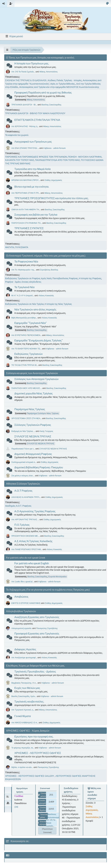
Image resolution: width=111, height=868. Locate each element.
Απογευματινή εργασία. (22, 628)
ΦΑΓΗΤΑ (10, 247)
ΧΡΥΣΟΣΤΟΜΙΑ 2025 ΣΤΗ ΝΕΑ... (26, 418)
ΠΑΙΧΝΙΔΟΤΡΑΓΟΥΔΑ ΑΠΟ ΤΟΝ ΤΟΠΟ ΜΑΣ (57, 160)
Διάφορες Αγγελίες (25, 649)
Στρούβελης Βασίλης (49, 270)
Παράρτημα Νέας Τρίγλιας (30, 409)
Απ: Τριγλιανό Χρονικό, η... (23, 710)
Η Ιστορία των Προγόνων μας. (32, 63)
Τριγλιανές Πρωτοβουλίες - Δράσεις (35, 671)
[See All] (7, 50)
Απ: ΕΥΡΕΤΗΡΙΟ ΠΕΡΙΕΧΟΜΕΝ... (26, 335)
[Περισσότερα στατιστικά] (47, 831)
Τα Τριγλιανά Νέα (24, 287)
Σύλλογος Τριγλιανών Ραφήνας (33, 425)
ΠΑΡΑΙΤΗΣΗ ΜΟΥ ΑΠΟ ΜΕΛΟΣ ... (27, 388)
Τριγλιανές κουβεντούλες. (29, 701)
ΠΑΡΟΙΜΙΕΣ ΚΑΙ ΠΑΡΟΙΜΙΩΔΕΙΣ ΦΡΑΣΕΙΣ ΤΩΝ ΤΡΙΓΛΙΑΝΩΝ (36, 157)
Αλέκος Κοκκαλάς (46, 295)
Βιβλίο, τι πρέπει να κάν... (22, 767)
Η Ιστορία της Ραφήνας (90, 278)
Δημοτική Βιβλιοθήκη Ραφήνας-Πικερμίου (39, 467)
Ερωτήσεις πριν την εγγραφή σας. (34, 736)
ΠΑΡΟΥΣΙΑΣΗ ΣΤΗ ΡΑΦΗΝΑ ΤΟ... (27, 223)
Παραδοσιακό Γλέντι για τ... (23, 449)
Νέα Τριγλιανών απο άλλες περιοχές (35, 309)
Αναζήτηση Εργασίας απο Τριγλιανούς (37, 617)
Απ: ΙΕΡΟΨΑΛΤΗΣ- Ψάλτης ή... (25, 126)
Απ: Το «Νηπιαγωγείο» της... (23, 270)
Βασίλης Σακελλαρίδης (52, 105)
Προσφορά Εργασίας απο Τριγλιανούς (37, 633)
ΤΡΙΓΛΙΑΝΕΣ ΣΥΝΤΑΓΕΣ (29, 228)
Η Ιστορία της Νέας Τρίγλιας (58, 304)
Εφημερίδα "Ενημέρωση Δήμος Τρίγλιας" (39, 340)
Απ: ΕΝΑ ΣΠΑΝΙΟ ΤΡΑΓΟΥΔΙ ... (25, 148)
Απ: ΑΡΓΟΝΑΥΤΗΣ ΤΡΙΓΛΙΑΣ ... (25, 519)
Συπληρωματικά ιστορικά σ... (24, 462)
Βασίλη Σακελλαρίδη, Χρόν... (24, 696)
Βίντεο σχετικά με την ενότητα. (32, 187)
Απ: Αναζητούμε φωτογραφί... (24, 657)
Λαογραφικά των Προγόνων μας (33, 142)
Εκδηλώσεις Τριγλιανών (29, 354)
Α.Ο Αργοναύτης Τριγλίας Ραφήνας (35, 511)
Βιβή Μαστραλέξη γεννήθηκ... (24, 318)
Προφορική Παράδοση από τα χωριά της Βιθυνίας (43, 92)
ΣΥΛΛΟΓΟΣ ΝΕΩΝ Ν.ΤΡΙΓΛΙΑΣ (33, 436)
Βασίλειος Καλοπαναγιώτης (55, 816)
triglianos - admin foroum (54, 148)
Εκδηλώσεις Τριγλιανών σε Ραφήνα (23, 278)
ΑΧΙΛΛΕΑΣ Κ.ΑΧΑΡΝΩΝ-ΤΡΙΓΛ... (26, 497)
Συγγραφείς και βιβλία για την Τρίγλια (36, 215)
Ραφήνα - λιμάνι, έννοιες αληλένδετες (23, 282)
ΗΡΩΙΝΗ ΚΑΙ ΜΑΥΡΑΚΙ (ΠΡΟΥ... (26, 180)
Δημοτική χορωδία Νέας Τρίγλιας (34, 393)
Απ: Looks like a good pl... (23, 581)
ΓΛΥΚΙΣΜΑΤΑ (21, 247)
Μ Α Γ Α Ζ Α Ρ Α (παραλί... (23, 295)
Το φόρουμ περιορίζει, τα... (23, 748)
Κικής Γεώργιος (47, 431)
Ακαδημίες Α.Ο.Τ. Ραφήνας (18, 506)
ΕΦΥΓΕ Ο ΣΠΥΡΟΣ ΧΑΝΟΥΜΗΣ (26, 603)
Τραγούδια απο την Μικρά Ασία (33, 169)
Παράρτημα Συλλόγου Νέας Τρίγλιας (43, 413)
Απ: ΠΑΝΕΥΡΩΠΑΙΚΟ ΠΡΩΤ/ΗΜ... (27, 549)
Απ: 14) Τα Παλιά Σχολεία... (23, 72)
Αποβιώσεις (21, 597)
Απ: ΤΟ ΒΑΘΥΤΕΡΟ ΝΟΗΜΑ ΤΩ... (26, 349)
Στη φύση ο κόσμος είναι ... (23, 476)
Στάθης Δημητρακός (53, 180)
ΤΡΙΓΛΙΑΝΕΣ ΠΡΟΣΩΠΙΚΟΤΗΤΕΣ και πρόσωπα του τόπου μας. (52, 198)
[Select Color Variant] (107, 4)
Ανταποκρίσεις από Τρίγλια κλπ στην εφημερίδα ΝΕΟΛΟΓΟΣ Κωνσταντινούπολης (59, 87)
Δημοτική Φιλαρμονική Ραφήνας (33, 454)
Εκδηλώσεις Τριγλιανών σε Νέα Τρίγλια (24, 304)
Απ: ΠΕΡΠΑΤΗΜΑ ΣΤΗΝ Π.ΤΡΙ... (26, 193)
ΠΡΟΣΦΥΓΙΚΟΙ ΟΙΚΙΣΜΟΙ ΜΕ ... (26, 536)
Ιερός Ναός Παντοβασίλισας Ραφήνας (59, 278)
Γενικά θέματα (23, 716)
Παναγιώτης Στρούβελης (47, 628)
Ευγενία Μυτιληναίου (57, 576)
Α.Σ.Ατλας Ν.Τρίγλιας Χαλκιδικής (33, 541)
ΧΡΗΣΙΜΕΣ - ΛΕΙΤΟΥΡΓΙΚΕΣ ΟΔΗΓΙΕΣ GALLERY (30, 776)
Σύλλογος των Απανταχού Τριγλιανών (36, 379)
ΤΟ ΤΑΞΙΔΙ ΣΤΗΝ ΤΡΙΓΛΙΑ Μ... (25, 365)
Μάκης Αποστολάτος (49, 72)
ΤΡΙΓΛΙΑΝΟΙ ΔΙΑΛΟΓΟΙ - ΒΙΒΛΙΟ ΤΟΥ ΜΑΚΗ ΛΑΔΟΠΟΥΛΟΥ (35, 113)
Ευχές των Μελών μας (27, 688)
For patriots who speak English (32, 563)
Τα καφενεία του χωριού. (17, 135)
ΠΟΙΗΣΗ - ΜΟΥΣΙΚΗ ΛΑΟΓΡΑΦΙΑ (85, 157)
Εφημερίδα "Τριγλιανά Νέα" (31, 323)
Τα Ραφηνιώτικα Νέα (26, 261)
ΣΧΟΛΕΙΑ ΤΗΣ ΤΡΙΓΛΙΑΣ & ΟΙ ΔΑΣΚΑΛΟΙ (26, 80)
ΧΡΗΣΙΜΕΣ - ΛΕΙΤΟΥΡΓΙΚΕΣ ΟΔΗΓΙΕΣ (38, 753)
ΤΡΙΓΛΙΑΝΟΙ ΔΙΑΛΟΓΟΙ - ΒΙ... (24, 105)
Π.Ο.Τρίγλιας (22, 525)
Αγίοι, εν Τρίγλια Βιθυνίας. (63, 84)
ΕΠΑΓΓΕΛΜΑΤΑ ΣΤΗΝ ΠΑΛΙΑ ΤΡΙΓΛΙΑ (37, 120)
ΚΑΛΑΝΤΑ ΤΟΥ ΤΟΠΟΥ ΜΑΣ (20, 160)
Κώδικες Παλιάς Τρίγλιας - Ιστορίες (65, 80)
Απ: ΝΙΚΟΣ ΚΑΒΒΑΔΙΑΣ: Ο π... (25, 722)
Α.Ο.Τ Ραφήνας (23, 491)
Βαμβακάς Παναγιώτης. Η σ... (24, 683)
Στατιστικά (45, 788)
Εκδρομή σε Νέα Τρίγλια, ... (23, 431)
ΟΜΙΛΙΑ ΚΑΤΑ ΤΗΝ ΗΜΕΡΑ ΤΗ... (26, 209)
